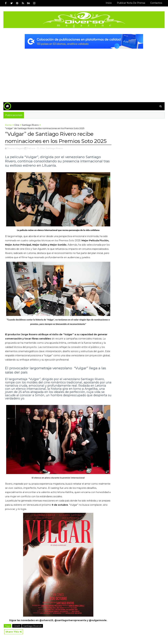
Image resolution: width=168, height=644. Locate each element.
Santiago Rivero (30, 125)
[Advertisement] (84, 73)
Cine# (17, 626)
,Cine (42, 148)
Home (8, 125)
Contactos (156, 3)
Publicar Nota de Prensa (131, 3)
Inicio (109, 3)
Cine (17, 125)
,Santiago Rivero (54, 148)
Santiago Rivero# (32, 626)
